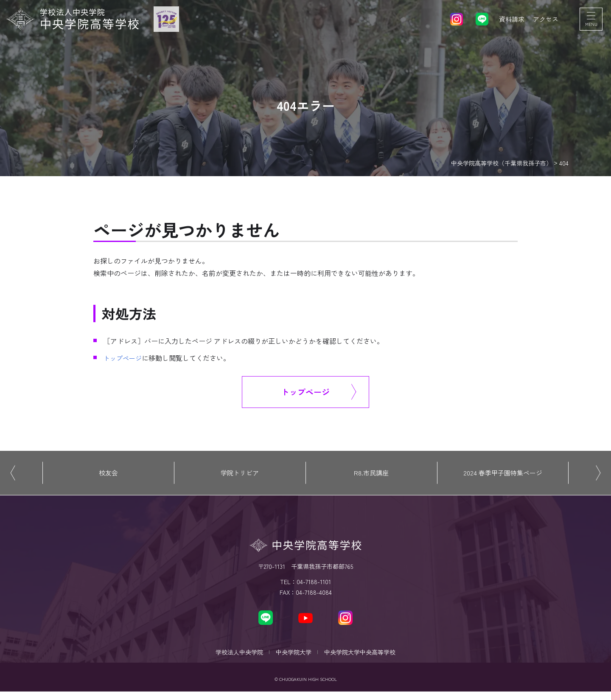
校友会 (108, 475)
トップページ (124, 358)
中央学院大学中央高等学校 (364, 658)
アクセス (545, 21)
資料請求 (509, 21)
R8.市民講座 (371, 475)
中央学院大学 (294, 658)
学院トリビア (240, 475)
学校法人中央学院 (235, 658)
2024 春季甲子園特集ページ (503, 475)
